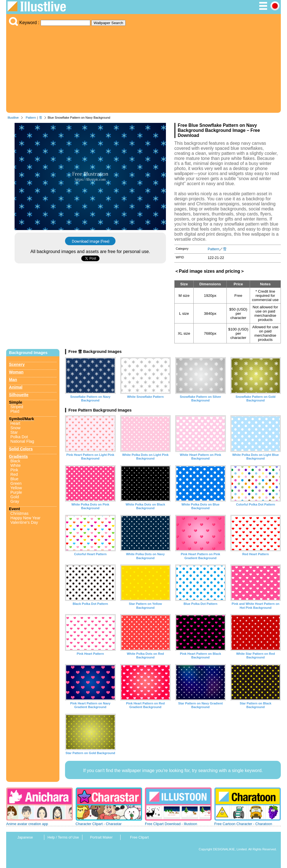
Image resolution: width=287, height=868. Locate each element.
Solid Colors (21, 449)
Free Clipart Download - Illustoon (171, 824)
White (16, 465)
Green (16, 483)
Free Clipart (139, 837)
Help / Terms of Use (63, 837)
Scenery (17, 364)
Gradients (18, 456)
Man (13, 380)
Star (14, 432)
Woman (16, 372)
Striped (17, 407)
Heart (15, 423)
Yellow (16, 488)
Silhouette (19, 395)
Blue (14, 479)
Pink (14, 470)
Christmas (19, 513)
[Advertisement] (143, 68)
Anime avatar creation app (27, 824)
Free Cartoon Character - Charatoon (243, 824)
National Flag (22, 441)
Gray (15, 501)
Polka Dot (19, 437)
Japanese (25, 837)
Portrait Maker (101, 837)
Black (15, 461)
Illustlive (13, 118)
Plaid (15, 411)
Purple (16, 492)
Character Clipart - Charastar (99, 824)
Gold (15, 497)
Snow (15, 428)
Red (14, 474)
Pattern (31, 118)
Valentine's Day (24, 522)
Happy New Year (25, 518)
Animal (16, 387)
